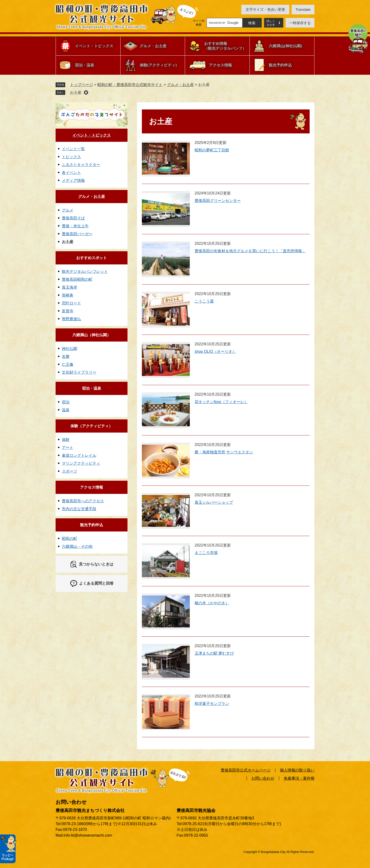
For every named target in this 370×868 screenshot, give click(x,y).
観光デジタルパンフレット (85, 271)
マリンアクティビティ (81, 463)
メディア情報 (73, 180)
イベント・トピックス (94, 46)
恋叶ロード (71, 303)
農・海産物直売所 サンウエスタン (224, 452)
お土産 (76, 93)
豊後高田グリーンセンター (218, 201)
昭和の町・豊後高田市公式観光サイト (130, 85)
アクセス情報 (220, 65)
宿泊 (66, 402)
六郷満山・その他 (77, 546)
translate (303, 9)
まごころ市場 (206, 553)
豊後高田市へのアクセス (83, 501)
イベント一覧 (73, 149)
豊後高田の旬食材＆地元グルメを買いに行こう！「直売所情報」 (250, 251)
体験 (66, 440)
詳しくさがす (271, 23)
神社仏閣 (69, 349)
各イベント (71, 173)
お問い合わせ (263, 778)
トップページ (81, 85)
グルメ (68, 210)
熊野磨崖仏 (71, 319)
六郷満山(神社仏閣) (286, 46)
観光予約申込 (280, 65)
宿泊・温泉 (85, 65)
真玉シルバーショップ (214, 502)
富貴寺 (68, 311)
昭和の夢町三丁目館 (212, 150)
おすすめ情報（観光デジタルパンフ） (225, 46)
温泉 (66, 410)
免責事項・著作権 (299, 778)
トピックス (71, 157)
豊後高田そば (73, 218)
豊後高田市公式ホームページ (246, 770)
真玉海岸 (69, 287)
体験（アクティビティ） (92, 426)
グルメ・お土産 (153, 46)
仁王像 (68, 364)
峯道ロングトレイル (79, 455)
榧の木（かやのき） (212, 603)
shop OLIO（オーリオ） (215, 351)
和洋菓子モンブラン (212, 704)
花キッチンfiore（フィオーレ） (221, 402)
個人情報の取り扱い (297, 770)
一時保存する (300, 23)
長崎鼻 (68, 295)
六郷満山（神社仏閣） (92, 335)
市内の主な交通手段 (79, 509)
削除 (86, 92)
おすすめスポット (92, 258)
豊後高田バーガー (77, 234)
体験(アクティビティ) (158, 65)
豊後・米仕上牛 (75, 226)
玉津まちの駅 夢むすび (214, 653)
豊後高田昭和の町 (77, 279)
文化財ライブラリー (79, 372)
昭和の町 (69, 539)
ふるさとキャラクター (81, 165)
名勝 (66, 357)
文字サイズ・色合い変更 (265, 9)
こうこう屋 (204, 301)
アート (68, 448)
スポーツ (69, 471)
